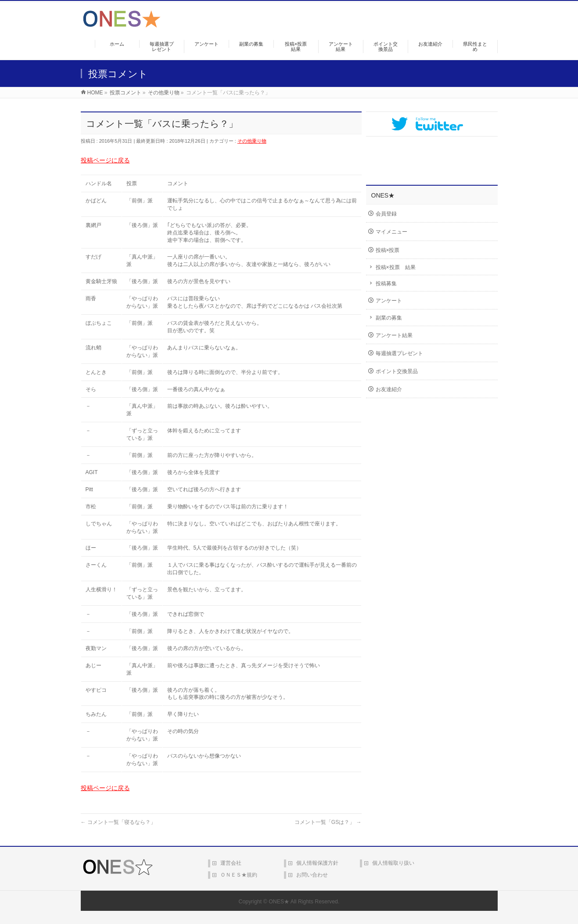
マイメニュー (391, 232)
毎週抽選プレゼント (399, 353)
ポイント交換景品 (397, 371)
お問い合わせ (312, 875)
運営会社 (231, 863)
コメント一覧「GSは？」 (328, 822)
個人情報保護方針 (317, 863)
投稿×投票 (388, 250)
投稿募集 (386, 284)
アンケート (389, 301)
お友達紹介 (389, 389)
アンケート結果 (394, 335)
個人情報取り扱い (393, 863)
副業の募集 (389, 318)
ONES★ (279, 902)
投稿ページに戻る (105, 160)
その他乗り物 (252, 141)
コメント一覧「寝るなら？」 (118, 822)
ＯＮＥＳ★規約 (239, 875)
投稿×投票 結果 (396, 267)
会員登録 (386, 214)
